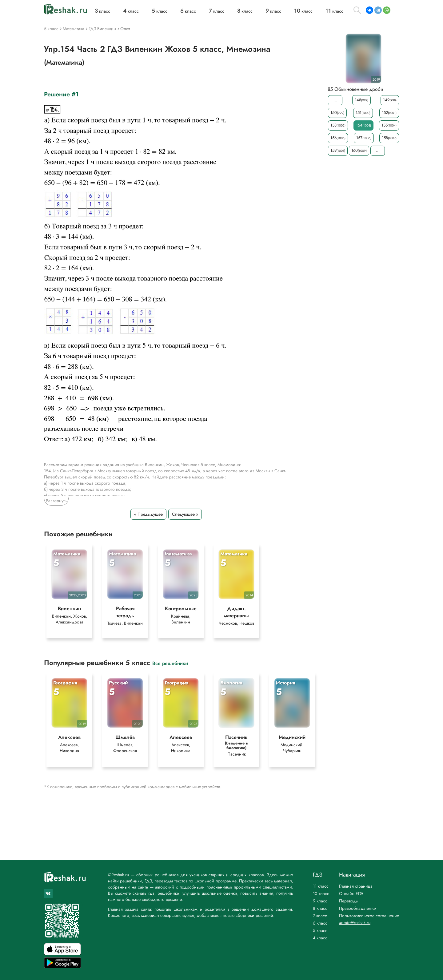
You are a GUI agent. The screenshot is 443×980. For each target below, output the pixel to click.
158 (389, 138)
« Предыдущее (148, 514)
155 (389, 125)
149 (390, 100)
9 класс (320, 901)
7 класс (320, 916)
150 (337, 113)
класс (102, 11)
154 (363, 125)
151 (363, 113)
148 (361, 100)
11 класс (321, 886)
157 (364, 138)
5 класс (320, 930)
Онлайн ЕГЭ (351, 893)
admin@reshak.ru (355, 922)
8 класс (320, 908)
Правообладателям (358, 908)
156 (338, 138)
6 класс (320, 923)
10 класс (321, 893)
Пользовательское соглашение (369, 916)
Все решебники (170, 666)
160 (359, 150)
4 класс (320, 938)
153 (338, 125)
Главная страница (356, 886)
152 (389, 113)
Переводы (349, 901)
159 (338, 150)
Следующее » (185, 514)
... (335, 100)
